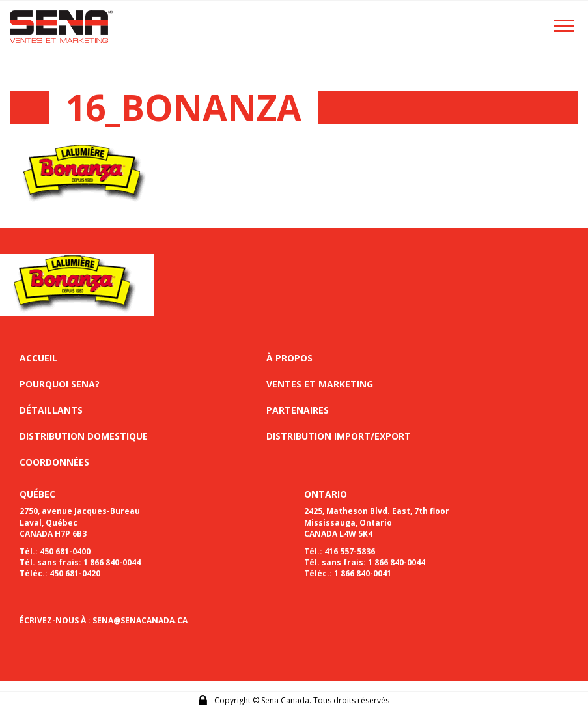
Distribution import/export (339, 436)
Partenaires (298, 410)
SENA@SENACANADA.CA (140, 620)
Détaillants (51, 410)
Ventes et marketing (320, 384)
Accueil (38, 358)
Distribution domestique (84, 436)
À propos (289, 358)
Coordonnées (54, 462)
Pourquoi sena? (60, 384)
